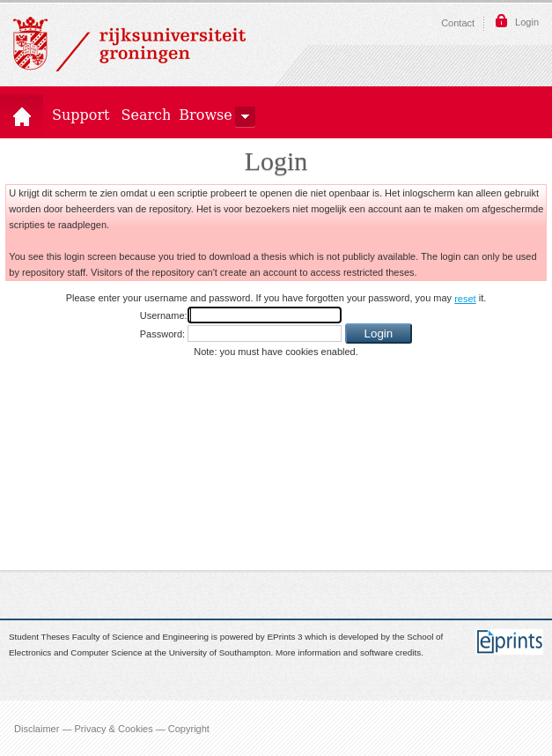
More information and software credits (348, 653)
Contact (458, 23)
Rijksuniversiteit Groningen (129, 44)
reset (465, 299)
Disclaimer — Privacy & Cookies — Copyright (112, 728)
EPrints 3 (285, 637)
